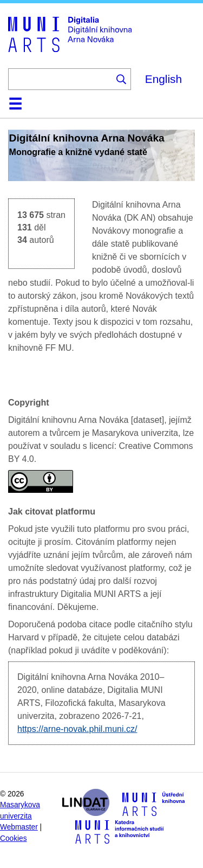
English (163, 79)
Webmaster (19, 827)
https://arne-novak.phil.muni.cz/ (77, 729)
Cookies (14, 838)
